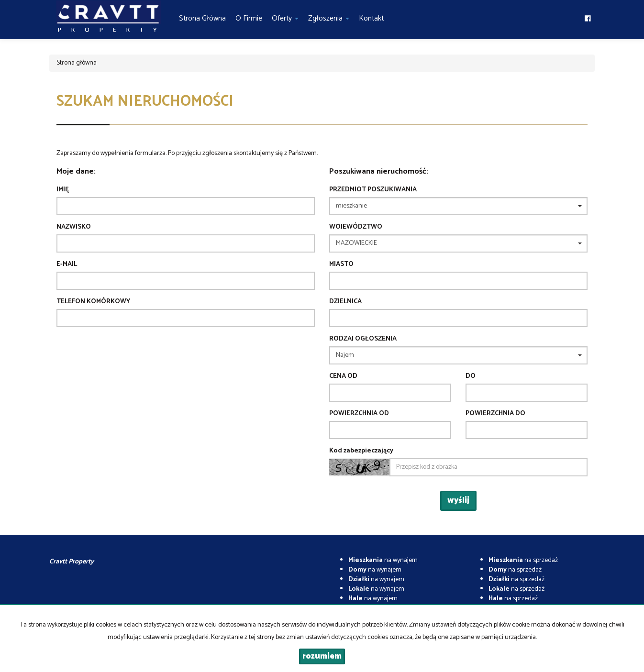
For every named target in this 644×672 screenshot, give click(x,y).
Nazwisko (74, 227)
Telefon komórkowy (93, 302)
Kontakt (371, 18)
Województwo (356, 227)
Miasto (341, 264)
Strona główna (202, 18)
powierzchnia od (359, 414)
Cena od (343, 376)
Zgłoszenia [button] (329, 18)
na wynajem (383, 560)
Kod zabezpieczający (361, 451)
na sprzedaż (523, 560)
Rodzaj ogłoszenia (363, 339)
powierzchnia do (495, 414)
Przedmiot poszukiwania (373, 190)
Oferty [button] (285, 18)
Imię (63, 190)
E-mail (67, 264)
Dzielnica (345, 302)
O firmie (249, 18)
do (471, 376)
